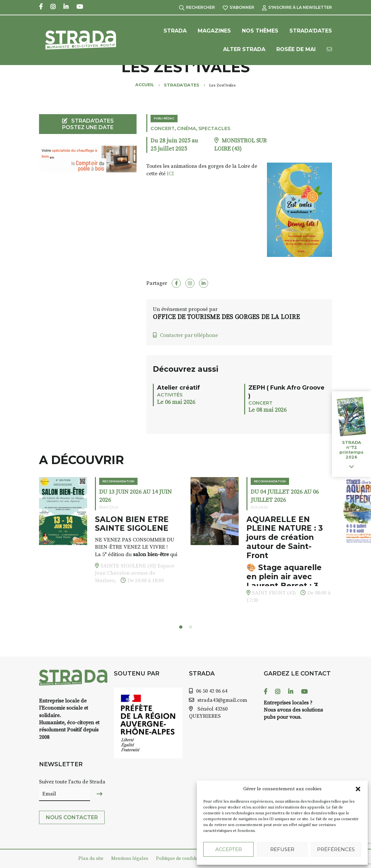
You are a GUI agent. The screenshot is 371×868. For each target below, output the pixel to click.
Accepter (229, 849)
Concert (163, 128)
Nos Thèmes (260, 31)
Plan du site (91, 859)
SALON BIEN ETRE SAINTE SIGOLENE (132, 524)
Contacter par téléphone (185, 335)
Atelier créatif (179, 387)
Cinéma (186, 128)
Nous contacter (72, 817)
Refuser (282, 849)
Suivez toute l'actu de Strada (72, 782)
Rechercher (197, 7)
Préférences (336, 849)
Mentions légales (130, 859)
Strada (175, 31)
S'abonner (238, 7)
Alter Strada (244, 49)
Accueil (145, 85)
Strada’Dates (311, 31)
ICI (170, 174)
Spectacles (214, 128)
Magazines (214, 31)
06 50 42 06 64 (212, 691)
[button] (358, 789)
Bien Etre (109, 507)
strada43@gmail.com (222, 700)
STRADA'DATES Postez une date (88, 124)
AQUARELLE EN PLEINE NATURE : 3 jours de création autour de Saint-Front (285, 537)
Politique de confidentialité (185, 859)
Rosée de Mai (296, 49)
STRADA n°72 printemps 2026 (351, 450)
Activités (170, 395)
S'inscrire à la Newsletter (297, 7)
